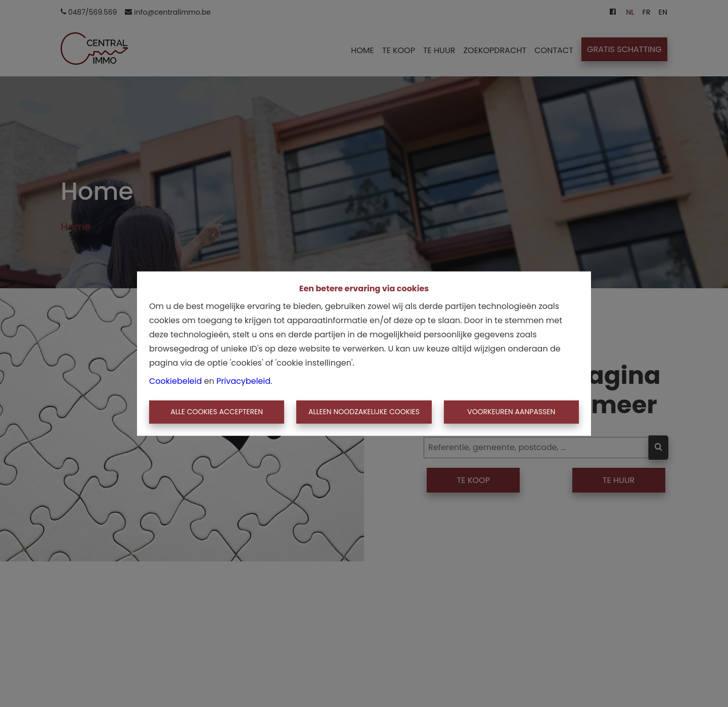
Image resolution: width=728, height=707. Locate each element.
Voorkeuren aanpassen (511, 412)
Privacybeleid (243, 381)
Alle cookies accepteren (217, 412)
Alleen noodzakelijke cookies (364, 412)
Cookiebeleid (175, 381)
